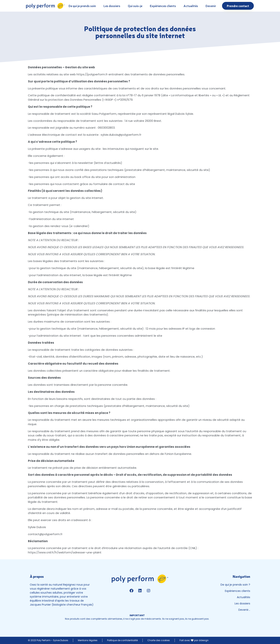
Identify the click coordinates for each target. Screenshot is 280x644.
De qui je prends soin (82, 6)
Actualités (191, 6)
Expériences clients (163, 6)
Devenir (211, 6)
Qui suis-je (135, 6)
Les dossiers (112, 6)
